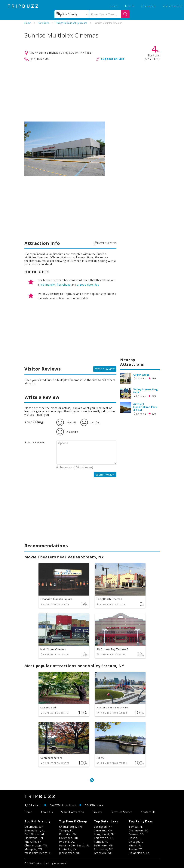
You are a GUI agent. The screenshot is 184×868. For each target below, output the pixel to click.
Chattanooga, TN (36, 845)
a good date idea (88, 285)
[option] (65, 149)
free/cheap (64, 285)
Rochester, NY (103, 849)
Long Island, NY (104, 834)
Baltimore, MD (104, 845)
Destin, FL (135, 838)
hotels (130, 6)
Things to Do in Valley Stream (72, 23)
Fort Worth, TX (104, 838)
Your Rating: (34, 422)
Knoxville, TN (33, 842)
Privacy (97, 812)
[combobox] (72, 14)
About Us (47, 812)
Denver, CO (136, 834)
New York (44, 23)
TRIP (23, 6)
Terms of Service (121, 812)
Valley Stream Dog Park (146, 391)
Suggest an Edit (113, 59)
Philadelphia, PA (139, 853)
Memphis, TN (33, 849)
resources (149, 6)
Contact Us (148, 812)
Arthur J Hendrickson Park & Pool (145, 407)
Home (28, 23)
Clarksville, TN (34, 838)
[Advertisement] (92, 92)
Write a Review (105, 369)
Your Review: (35, 442)
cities (114, 6)
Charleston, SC (138, 830)
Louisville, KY (68, 849)
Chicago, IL (136, 842)
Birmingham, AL (35, 830)
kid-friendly (48, 285)
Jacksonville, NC (69, 853)
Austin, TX (135, 849)
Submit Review (105, 475)
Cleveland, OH (103, 830)
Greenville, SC (103, 853)
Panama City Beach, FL (74, 845)
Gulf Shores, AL (35, 834)
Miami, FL (135, 845)
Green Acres (141, 375)
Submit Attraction (73, 812)
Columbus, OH (34, 827)
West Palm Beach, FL (38, 853)
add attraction (173, 6)
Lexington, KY (103, 827)
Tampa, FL (66, 830)
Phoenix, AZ (67, 842)
